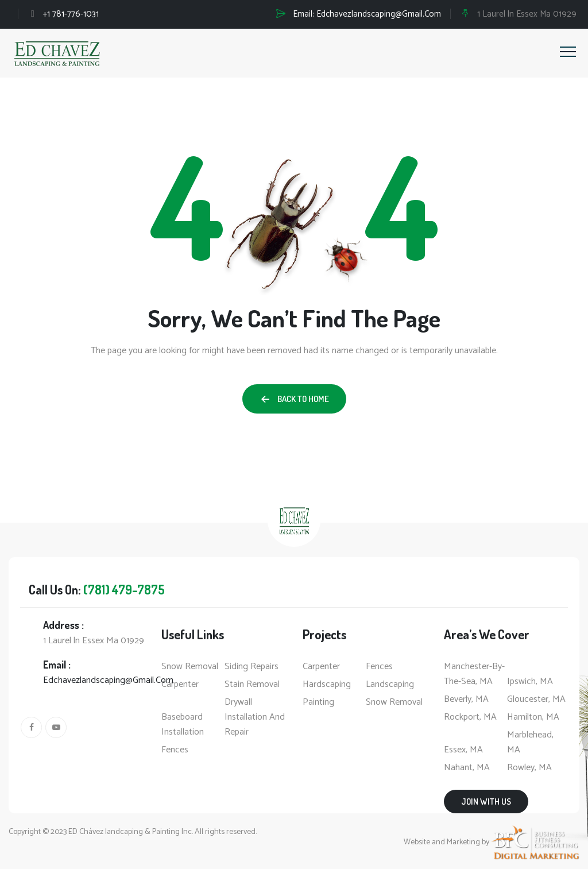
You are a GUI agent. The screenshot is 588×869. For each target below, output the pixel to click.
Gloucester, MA (536, 700)
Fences (175, 750)
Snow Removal (190, 667)
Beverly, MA (466, 700)
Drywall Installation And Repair (255, 717)
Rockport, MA (470, 717)
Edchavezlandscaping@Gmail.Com (108, 680)
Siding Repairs (252, 667)
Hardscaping (327, 685)
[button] (294, 399)
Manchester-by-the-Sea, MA (474, 674)
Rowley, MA (529, 768)
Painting (318, 702)
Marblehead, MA (530, 743)
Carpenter (180, 685)
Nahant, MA (467, 768)
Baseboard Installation (183, 725)
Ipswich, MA (530, 682)
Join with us (486, 802)
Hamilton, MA (533, 717)
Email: (367, 14)
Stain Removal (252, 685)
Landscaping (390, 685)
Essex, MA (463, 750)
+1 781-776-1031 (71, 14)
